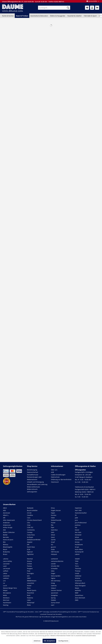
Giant (53, 537)
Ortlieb (29, 564)
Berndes (6, 537)
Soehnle (54, 586)
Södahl (77, 559)
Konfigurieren (63, 641)
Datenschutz (55, 477)
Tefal (77, 561)
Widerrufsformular (33, 487)
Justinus (78, 525)
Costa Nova (31, 535)
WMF (77, 593)
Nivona (29, 561)
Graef (53, 542)
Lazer (5, 566)
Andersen (6, 523)
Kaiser (77, 530)
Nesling (6, 605)
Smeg (53, 583)
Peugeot (30, 568)
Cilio (29, 523)
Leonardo (6, 576)
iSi (76, 515)
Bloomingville (8, 547)
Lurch (5, 586)
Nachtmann (7, 603)
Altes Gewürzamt (9, 520)
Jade (76, 518)
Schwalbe (54, 568)
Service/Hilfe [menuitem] (92, 1)
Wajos (77, 588)
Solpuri (53, 588)
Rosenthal (30, 593)
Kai (76, 527)
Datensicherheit (33, 472)
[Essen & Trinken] (22, 16)
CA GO (29, 513)
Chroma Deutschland (34, 520)
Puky (29, 571)
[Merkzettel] (87, 8)
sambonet (54, 559)
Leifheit (6, 571)
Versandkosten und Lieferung (37, 484)
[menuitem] (54, 8)
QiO (28, 576)
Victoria (78, 578)
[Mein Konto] (92, 8)
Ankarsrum (7, 525)
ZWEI (77, 600)
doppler (30, 542)
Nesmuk (30, 559)
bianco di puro (8, 540)
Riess (29, 588)
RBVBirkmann (32, 581)
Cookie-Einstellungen (58, 475)
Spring (53, 598)
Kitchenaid (79, 540)
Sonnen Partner (56, 590)
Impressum (55, 482)
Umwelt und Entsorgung (35, 482)
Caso (29, 518)
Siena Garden (56, 576)
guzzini (53, 547)
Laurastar (6, 564)
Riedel (29, 586)
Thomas (78, 571)
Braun (5, 554)
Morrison (6, 600)
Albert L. (6, 515)
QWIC (29, 578)
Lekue (5, 573)
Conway (30, 532)
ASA (4, 530)
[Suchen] (68, 8)
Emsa (53, 508)
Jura (76, 520)
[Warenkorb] (97, 8)
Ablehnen (37, 641)
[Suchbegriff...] (54, 8)
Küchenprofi (79, 552)
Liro (4, 581)
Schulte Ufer (55, 566)
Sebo (53, 571)
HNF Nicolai (55, 552)
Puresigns (30, 573)
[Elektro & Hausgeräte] (58, 16)
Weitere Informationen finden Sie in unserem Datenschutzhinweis (73, 636)
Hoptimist (78, 508)
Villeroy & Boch (80, 583)
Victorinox (78, 581)
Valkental (78, 576)
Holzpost (54, 554)
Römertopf (31, 603)
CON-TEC (30, 527)
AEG (4, 510)
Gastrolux (54, 530)
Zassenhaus (79, 595)
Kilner (77, 537)
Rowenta (30, 598)
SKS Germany (56, 581)
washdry (78, 590)
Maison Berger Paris (10, 588)
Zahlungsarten (32, 492)
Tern (77, 564)
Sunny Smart (55, 603)
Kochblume (79, 545)
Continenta (31, 530)
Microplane (7, 593)
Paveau (29, 566)
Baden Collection (9, 532)
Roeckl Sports (32, 590)
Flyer (53, 527)
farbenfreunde (56, 520)
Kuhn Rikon (79, 549)
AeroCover (7, 513)
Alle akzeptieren (49, 641)
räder (29, 600)
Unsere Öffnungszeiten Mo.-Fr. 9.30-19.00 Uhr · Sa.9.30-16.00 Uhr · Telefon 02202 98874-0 (33, 2)
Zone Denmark (80, 598)
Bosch (5, 549)
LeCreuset (7, 568)
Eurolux (54, 515)
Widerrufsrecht (32, 489)
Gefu (53, 532)
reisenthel (31, 583)
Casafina (30, 515)
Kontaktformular (33, 475)
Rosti (29, 595)
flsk (52, 525)
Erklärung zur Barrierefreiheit (61, 479)
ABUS (5, 508)
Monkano (6, 598)
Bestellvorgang (32, 470)
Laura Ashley (7, 561)
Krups (77, 547)
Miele (5, 595)
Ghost (53, 535)
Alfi (4, 518)
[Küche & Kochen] (8, 16)
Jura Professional (81, 523)
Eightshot (30, 554)
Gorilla (53, 540)
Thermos (78, 568)
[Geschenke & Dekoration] (39, 16)
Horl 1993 (78, 510)
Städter (54, 600)
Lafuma (6, 559)
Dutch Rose (31, 547)
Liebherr (6, 578)
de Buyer (30, 537)
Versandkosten (46, 617)
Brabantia (6, 552)
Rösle (29, 605)
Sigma (53, 578)
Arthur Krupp (8, 527)
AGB (52, 472)
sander (53, 564)
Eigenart (30, 552)
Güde (53, 549)
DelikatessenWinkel (34, 540)
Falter (53, 518)
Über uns (54, 470)
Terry (77, 566)
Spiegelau (54, 595)
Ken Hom (78, 532)
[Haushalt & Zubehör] (75, 16)
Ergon (53, 513)
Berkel (5, 535)
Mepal (5, 590)
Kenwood (78, 535)
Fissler (53, 523)
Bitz (4, 542)
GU (52, 545)
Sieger (53, 573)
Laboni (77, 554)
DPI (28, 545)
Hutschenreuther (81, 513)
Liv (4, 583)
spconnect (55, 593)
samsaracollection (57, 561)
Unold (77, 573)
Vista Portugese (80, 586)
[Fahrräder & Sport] (90, 16)
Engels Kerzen (56, 510)
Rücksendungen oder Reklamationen (34, 478)
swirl (53, 605)
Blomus (6, 545)
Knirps (77, 542)
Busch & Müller (32, 510)
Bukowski (30, 508)
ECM (29, 549)
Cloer (29, 525)
